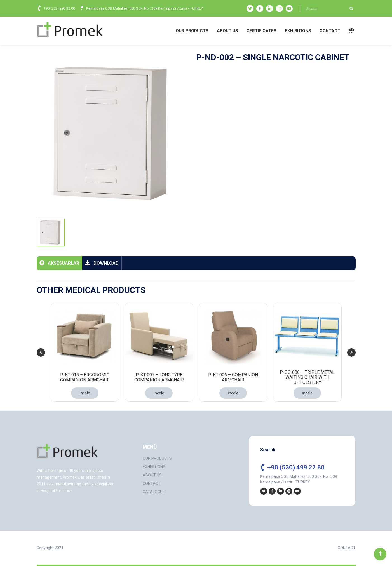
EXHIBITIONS (298, 31)
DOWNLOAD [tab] (102, 263)
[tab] (51, 232)
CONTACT (330, 31)
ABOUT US (227, 31)
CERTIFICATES (261, 31)
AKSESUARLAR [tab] (59, 263)
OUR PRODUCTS (192, 31)
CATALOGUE (154, 492)
